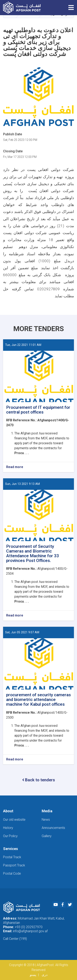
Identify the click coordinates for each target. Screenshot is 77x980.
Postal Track (12, 857)
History (8, 828)
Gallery (47, 836)
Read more (15, 467)
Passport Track (14, 865)
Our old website (14, 820)
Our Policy (10, 836)
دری (45, 975)
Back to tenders (39, 780)
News (46, 820)
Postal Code (12, 873)
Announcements (53, 828)
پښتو (33, 975)
